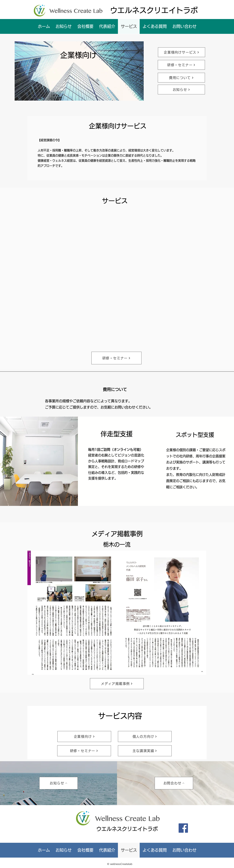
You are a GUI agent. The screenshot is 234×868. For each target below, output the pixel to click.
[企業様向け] (84, 737)
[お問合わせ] (174, 783)
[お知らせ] (181, 90)
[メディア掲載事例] (117, 684)
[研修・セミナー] (181, 65)
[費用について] (181, 78)
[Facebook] (183, 828)
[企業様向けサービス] (182, 52)
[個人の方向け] (145, 737)
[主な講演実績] (145, 751)
